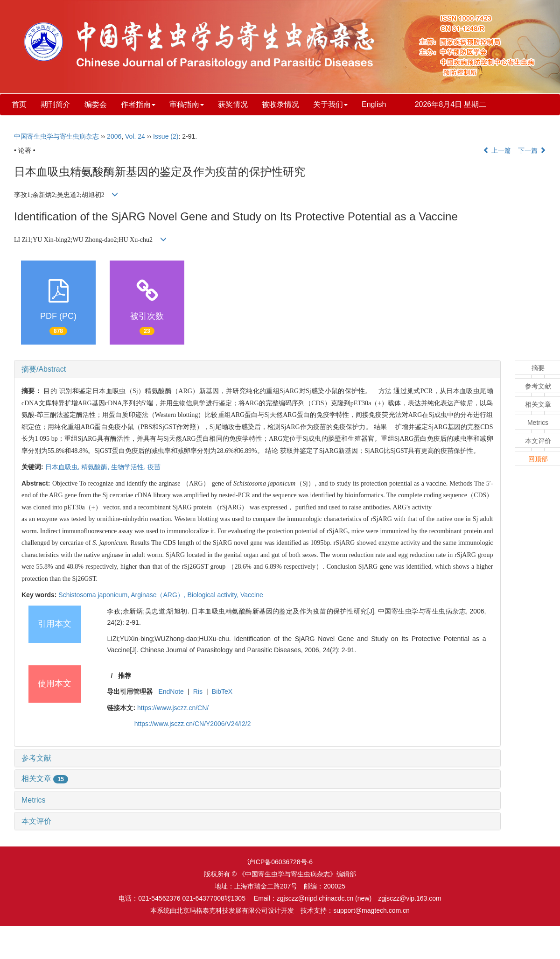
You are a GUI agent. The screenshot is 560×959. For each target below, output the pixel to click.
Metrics (34, 800)
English (374, 104)
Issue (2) (166, 136)
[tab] (257, 369)
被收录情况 (280, 104)
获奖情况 (233, 104)
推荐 (125, 676)
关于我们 (330, 104)
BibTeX (222, 691)
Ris (198, 691)
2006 (114, 136)
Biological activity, (214, 595)
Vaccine (252, 595)
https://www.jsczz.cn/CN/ (173, 708)
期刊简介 (56, 104)
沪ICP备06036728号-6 (280, 862)
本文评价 (36, 821)
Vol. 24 (135, 136)
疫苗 (154, 467)
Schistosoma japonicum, (94, 595)
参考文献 (36, 758)
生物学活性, (129, 467)
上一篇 (497, 150)
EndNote (171, 691)
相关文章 (45, 779)
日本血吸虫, (63, 467)
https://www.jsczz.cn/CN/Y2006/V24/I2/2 (193, 724)
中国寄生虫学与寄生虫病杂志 (56, 136)
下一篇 (532, 150)
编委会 (96, 104)
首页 (19, 104)
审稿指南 (187, 104)
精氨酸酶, (96, 467)
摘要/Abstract (44, 369)
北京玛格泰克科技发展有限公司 (222, 910)
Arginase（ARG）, (159, 595)
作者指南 (138, 104)
